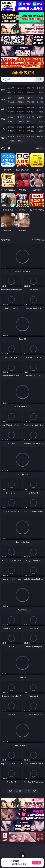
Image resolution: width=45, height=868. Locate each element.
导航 (3, 138)
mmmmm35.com (23, 73)
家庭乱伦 (21, 127)
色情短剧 (21, 141)
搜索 (39, 79)
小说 (3, 129)
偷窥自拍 (11, 117)
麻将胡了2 (11, 92)
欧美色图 (30, 117)
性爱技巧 (40, 131)
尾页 (35, 791)
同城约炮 (11, 137)
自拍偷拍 (21, 98)
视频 (3, 100)
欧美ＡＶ (30, 98)
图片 (3, 119)
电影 (3, 109)
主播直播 (30, 102)
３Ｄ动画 (40, 98)
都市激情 (11, 127)
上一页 (18, 791)
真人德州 (21, 88)
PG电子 (11, 88)
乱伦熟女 (30, 112)
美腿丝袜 (11, 121)
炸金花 (21, 92)
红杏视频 (11, 141)
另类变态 (40, 112)
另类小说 (21, 131)
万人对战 (30, 88)
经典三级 (21, 112)
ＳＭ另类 (40, 102)
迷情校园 (11, 131)
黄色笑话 (30, 131)
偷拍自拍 (21, 107)
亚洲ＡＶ (11, 98)
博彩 (3, 90)
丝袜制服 (21, 102)
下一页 (27, 791)
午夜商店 (21, 137)
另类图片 (40, 121)
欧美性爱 (40, 107)
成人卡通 (30, 107)
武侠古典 (40, 127)
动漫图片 (40, 117)
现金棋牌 (30, 92)
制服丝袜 (11, 112)
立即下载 (36, 863)
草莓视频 (30, 137)
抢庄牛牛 (40, 92)
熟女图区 (30, 121)
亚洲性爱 (11, 107)
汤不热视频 (40, 137)
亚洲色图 (21, 117)
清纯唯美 (21, 121)
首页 (10, 791)
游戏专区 (40, 88)
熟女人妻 (11, 102)
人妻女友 (30, 127)
